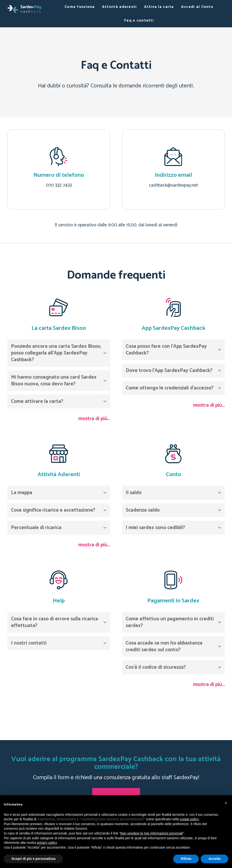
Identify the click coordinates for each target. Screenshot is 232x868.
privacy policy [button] (47, 843)
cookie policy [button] (189, 819)
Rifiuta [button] (186, 859)
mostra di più (93, 419)
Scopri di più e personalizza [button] (33, 859)
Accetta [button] (214, 859)
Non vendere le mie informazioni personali (151, 833)
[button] (226, 803)
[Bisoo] (24, 9)
